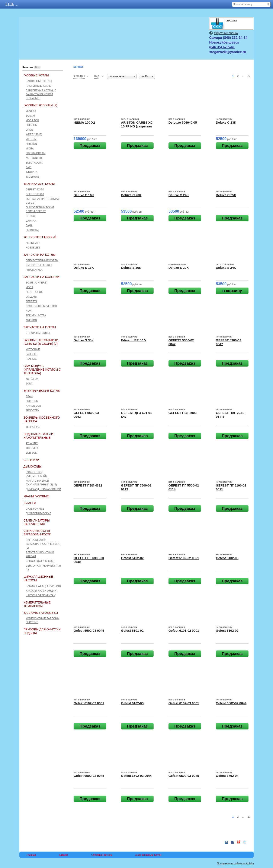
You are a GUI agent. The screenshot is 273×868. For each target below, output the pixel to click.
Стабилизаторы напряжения (37, 522)
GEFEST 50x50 (35, 190)
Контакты (102, 4)
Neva (29, 311)
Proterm (32, 401)
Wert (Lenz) (34, 134)
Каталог (70, 4)
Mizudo (31, 111)
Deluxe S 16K (131, 268)
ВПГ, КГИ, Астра (36, 316)
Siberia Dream (36, 153)
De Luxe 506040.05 (183, 122)
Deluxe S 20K (179, 268)
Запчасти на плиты (40, 327)
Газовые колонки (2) (40, 105)
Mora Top (32, 120)
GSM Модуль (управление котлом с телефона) (42, 370)
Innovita (32, 172)
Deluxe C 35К (226, 195)
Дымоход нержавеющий (43, 489)
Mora (29, 287)
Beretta (31, 301)
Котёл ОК (32, 379)
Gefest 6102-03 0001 (184, 703)
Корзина (232, 20)
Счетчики (31, 460)
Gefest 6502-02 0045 (89, 776)
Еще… (159, 4)
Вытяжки (32, 230)
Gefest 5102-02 (132, 558)
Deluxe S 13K (84, 268)
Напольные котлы (39, 81)
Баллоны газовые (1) (41, 613)
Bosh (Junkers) (36, 283)
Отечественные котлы (42, 260)
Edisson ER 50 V (134, 340)
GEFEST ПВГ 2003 (183, 413)
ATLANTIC (32, 443)
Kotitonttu (34, 158)
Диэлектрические (38, 513)
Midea (30, 149)
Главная (15, 4)
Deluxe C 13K (226, 122)
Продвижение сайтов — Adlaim (235, 864)
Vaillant (32, 297)
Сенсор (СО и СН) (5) (40, 561)
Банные (31, 354)
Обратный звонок (226, 33)
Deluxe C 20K (131, 195)
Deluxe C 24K (179, 195)
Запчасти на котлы (39, 255)
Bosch (30, 116)
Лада (29, 225)
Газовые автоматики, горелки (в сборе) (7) (41, 342)
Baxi (28, 167)
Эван (29, 396)
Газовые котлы (36, 75)
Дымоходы (33, 466)
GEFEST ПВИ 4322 (88, 485)
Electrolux (34, 163)
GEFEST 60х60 (35, 194)
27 (249, 76)
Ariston (31, 144)
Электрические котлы (42, 391)
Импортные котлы (39, 265)
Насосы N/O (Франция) (41, 591)
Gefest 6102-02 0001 (89, 703)
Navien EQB (33, 406)
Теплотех (33, 411)
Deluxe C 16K (84, 195)
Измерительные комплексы (37, 604)
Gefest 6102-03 (132, 703)
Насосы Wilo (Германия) (43, 586)
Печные (31, 359)
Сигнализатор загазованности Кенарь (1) (43, 544)
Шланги (30, 503)
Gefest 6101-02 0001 (184, 631)
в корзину (232, 291)
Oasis (30, 130)
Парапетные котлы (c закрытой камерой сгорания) (41, 94)
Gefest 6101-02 (132, 631)
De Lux (30, 216)
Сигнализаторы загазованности (37, 533)
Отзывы (133, 4)
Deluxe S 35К (83, 340)
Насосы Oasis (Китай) (41, 595)
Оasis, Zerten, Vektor (41, 306)
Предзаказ (90, 145)
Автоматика (34, 270)
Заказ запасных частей (148, 855)
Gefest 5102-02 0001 (184, 558)
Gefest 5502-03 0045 (89, 631)
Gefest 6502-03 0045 (184, 776)
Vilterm (31, 139)
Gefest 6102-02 (227, 631)
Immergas (33, 177)
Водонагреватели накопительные (38, 436)
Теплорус (33, 427)
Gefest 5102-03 (227, 558)
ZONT (29, 384)
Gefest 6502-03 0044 (136, 776)
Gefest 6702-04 (227, 776)
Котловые (33, 349)
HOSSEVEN (33, 248)
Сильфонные (35, 509)
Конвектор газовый (40, 237)
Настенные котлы (38, 86)
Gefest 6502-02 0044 (231, 703)
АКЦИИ (43, 4)
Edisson (31, 125)
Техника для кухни (39, 184)
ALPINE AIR (33, 243)
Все (37, 67)
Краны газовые (36, 496)
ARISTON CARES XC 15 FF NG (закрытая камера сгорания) (137, 126)
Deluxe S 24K (226, 268)
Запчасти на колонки (41, 277)
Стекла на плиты (38, 333)
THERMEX (32, 448)
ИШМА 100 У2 (84, 122)
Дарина (31, 221)
